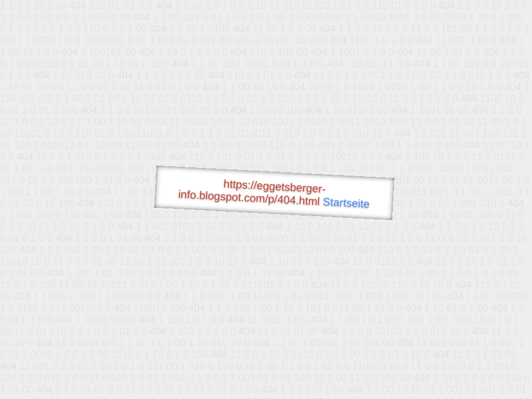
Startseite (346, 203)
